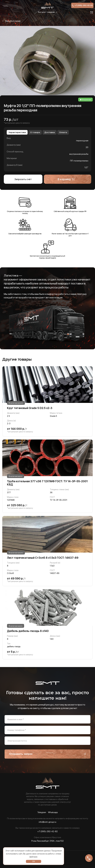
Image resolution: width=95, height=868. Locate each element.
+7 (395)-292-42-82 (82, 5)
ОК (34, 861)
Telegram (42, 812)
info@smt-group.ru (47, 822)
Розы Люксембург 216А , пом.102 (47, 841)
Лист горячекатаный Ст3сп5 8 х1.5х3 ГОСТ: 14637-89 (43, 558)
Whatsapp (53, 812)
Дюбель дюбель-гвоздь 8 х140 (28, 631)
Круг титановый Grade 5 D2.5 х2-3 (30, 408)
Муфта (11, 21)
